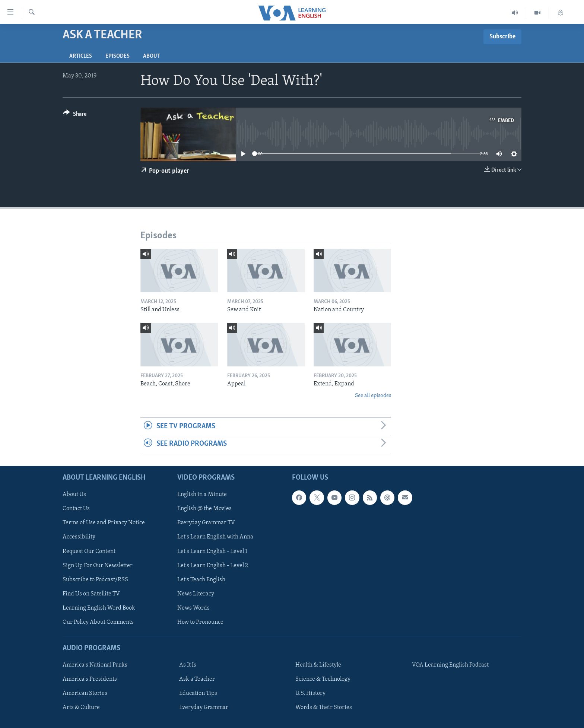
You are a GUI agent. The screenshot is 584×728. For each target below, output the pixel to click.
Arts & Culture (81, 708)
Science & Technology (323, 679)
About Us (74, 495)
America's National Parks (95, 665)
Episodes (118, 56)
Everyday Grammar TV (206, 523)
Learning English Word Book (99, 608)
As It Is (188, 665)
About (152, 56)
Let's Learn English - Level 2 (213, 565)
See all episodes (373, 396)
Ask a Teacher (197, 679)
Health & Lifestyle (318, 665)
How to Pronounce (200, 622)
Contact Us (76, 509)
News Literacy (196, 594)
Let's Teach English (201, 579)
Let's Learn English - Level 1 (212, 551)
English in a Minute (202, 495)
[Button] (75, 115)
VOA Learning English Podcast (450, 665)
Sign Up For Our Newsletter (98, 565)
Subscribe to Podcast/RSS (95, 579)
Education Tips (198, 693)
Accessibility (79, 537)
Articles (81, 56)
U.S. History (310, 693)
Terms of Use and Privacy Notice (104, 523)
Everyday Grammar (204, 708)
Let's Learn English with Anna (215, 537)
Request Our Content (89, 551)
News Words (193, 608)
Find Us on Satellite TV (91, 594)
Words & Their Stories (324, 708)
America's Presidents (90, 679)
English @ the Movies (204, 509)
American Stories (85, 693)
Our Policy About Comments (98, 622)
